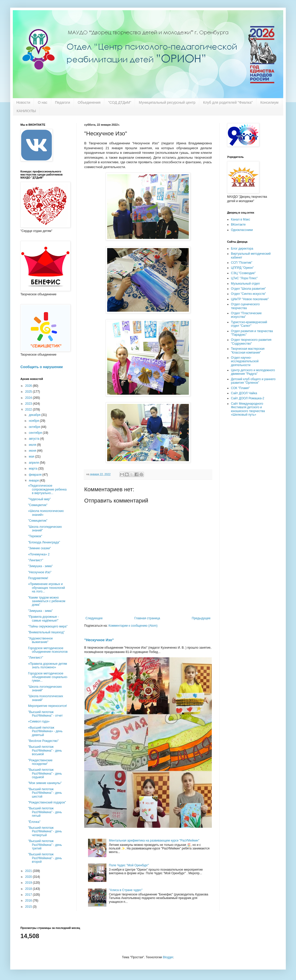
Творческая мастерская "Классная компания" (248, 351)
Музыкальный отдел (245, 284)
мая (32, 457)
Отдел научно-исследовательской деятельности (245, 361)
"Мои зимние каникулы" (45, 783)
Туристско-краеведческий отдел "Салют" (249, 324)
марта (34, 469)
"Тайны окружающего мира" (48, 626)
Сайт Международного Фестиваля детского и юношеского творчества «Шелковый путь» (248, 409)
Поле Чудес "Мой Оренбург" (129, 865)
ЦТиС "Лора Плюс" (244, 278)
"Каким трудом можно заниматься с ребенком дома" (47, 601)
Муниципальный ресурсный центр (167, 102)
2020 (29, 877)
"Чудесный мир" (39, 499)
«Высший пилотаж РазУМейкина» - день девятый (45, 731)
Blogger (168, 957)
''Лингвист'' (36, 560)
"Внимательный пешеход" (46, 632)
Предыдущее (201, 618)
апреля (34, 463)
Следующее (94, 618)
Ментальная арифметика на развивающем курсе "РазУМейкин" (154, 841)
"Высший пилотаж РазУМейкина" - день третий (45, 845)
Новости (23, 102)
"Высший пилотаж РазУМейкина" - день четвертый (45, 831)
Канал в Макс (240, 219)
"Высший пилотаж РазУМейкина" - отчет (45, 714)
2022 (29, 410)
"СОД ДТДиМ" (120, 102)
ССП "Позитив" (242, 263)
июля (33, 445)
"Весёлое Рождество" (43, 741)
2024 (29, 398)
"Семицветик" (38, 505)
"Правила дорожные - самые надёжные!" (44, 619)
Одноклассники (242, 230)
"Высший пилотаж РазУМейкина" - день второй (45, 858)
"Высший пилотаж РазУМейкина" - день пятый (45, 812)
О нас (42, 102)
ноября (34, 421)
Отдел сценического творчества (245, 306)
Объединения (89, 102)
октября (35, 427)
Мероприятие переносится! (47, 706)
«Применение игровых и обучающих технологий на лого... (47, 588)
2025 (29, 392)
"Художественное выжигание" (40, 640)
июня (33, 451)
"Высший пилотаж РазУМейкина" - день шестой (45, 793)
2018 (29, 889)
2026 (29, 386)
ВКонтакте (238, 225)
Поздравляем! (38, 578)
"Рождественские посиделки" (40, 762)
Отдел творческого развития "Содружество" (251, 342)
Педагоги (63, 102)
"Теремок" (35, 536)
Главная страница (147, 618)
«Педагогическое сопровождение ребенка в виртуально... (47, 489)
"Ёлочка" (34, 822)
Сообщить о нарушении (42, 367)
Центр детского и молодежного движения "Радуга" (253, 372)
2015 (29, 907)
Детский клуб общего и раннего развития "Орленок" (253, 381)
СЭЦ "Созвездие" (243, 273)
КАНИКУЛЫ (26, 111)
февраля (36, 475)
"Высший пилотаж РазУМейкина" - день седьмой (45, 773)
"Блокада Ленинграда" (44, 542)
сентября (36, 433)
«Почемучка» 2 (39, 554)
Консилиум (269, 102)
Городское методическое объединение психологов (48, 650)
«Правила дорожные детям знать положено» (47, 666)
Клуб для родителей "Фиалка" (228, 102)
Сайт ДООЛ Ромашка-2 (248, 398)
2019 (29, 883)
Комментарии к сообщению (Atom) (133, 626)
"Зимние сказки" (40, 548)
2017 (29, 895)
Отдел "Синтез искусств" (248, 294)
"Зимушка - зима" (40, 566)
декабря (35, 415)
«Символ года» (39, 721)
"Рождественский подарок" (47, 802)
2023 (29, 404)
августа (35, 439)
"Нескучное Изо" (99, 640)
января (34, 481)
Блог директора (242, 249)
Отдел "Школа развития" (248, 289)
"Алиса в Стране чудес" (126, 890)
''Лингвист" (36, 658)
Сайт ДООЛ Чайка (244, 393)
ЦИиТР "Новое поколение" (250, 299)
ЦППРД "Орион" (242, 268)
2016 (29, 901)
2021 (29, 871)
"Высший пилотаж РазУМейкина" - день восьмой (45, 750)
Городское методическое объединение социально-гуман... (48, 677)
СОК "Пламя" (240, 388)
